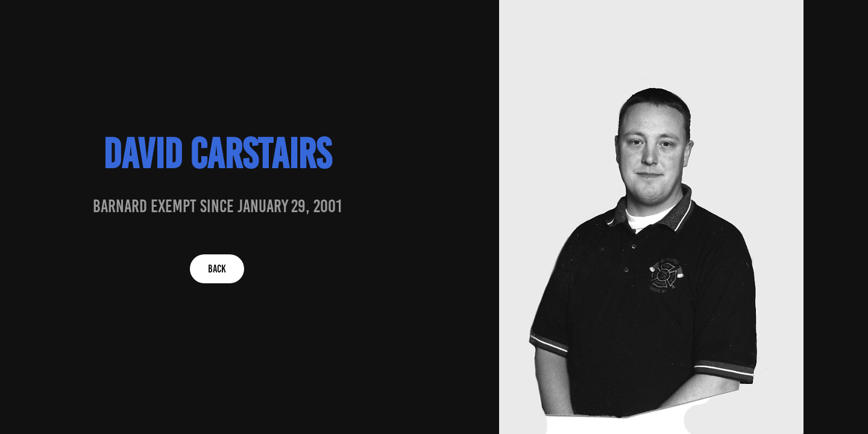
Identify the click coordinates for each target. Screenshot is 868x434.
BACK (217, 269)
